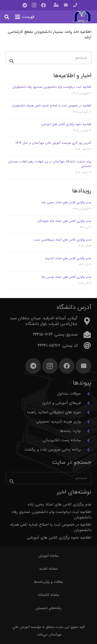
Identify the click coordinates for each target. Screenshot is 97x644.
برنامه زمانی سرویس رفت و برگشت (53, 450)
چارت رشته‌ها (70, 431)
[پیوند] (75, 5)
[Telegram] (25, 5)
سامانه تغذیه (48, 569)
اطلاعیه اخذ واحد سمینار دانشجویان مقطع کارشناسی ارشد (50, 35)
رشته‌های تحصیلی (48, 608)
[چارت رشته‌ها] (86, 431)
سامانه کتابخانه (48, 595)
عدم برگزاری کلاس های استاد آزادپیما (68, 258)
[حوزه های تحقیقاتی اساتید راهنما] (86, 413)
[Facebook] (43, 5)
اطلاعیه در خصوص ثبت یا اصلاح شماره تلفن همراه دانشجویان (52, 106)
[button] (25, 17)
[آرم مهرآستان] (82, 17)
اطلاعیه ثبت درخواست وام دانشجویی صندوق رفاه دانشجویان (52, 87)
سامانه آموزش (49, 556)
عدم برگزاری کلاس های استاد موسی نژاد (66, 277)
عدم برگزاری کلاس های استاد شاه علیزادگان (64, 221)
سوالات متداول (69, 394)
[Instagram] (34, 5)
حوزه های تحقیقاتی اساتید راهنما (54, 412)
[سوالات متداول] (86, 394)
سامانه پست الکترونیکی (62, 440)
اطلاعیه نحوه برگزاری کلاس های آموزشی (66, 124)
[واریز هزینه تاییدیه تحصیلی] (86, 422)
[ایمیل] (84, 366)
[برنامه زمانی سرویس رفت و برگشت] (86, 450)
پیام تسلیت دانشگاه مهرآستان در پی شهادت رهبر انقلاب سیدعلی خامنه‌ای (50, 164)
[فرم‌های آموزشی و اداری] (86, 403)
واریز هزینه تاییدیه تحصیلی (58, 422)
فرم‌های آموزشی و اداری (62, 403)
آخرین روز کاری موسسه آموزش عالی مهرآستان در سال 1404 (53, 143)
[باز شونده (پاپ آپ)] (56, 5)
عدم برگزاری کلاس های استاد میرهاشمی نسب (62, 240)
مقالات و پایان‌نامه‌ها (48, 582)
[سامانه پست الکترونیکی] (86, 440)
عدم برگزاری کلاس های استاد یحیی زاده (66, 202)
